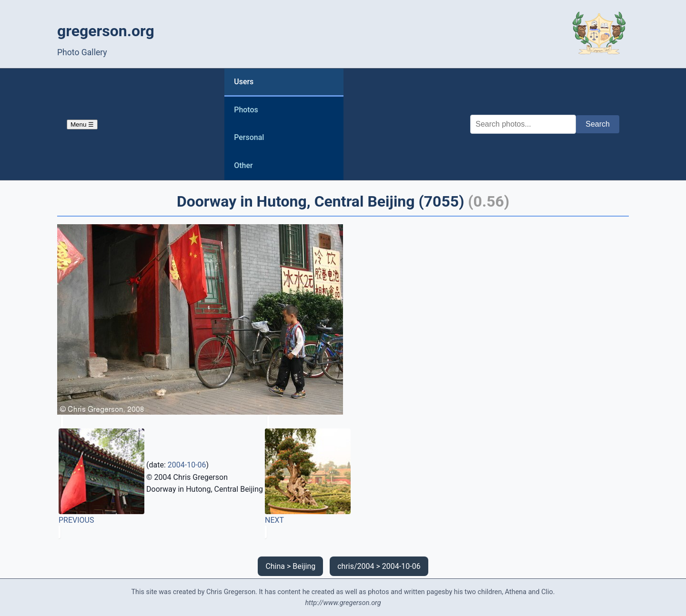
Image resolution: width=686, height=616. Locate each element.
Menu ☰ (82, 124)
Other (243, 165)
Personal (249, 137)
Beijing (304, 566)
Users (244, 82)
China (275, 566)
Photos (246, 110)
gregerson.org (106, 31)
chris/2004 (356, 566)
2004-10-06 (187, 465)
